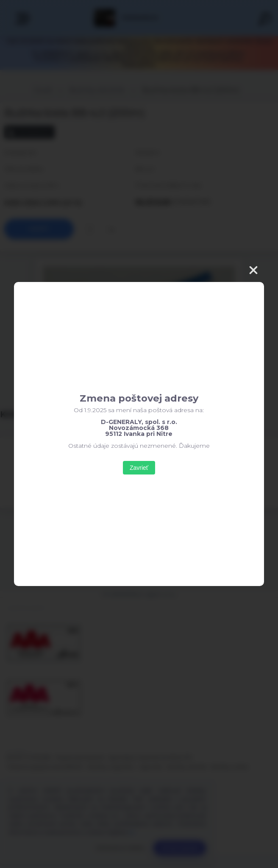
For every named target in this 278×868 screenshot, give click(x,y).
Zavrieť (139, 468)
